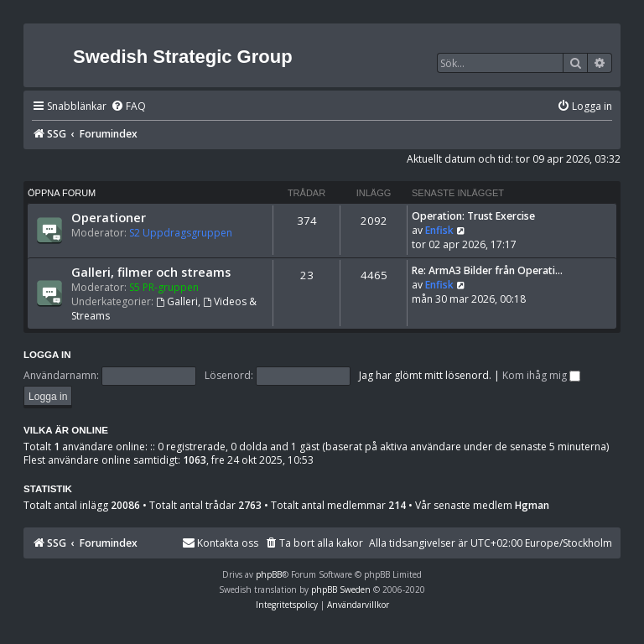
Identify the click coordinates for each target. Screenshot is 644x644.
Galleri (177, 301)
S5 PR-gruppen (164, 287)
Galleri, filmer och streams (151, 272)
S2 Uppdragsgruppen (181, 233)
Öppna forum (62, 193)
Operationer (109, 217)
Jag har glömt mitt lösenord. (425, 375)
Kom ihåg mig (541, 375)
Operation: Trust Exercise (473, 216)
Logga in (47, 355)
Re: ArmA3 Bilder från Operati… (487, 270)
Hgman (532, 506)
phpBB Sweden (341, 589)
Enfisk (439, 230)
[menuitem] (128, 107)
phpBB (269, 574)
